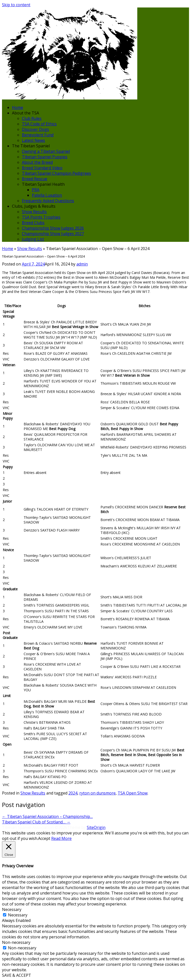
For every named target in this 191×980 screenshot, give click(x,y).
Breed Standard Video (42, 168)
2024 (73, 793)
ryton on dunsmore (97, 793)
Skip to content (16, 5)
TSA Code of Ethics (39, 124)
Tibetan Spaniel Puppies (45, 157)
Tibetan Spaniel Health (43, 184)
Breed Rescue (35, 179)
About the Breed (37, 162)
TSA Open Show (133, 793)
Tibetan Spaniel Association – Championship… (47, 816)
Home (18, 107)
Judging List (33, 239)
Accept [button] (44, 838)
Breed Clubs (33, 223)
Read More (61, 838)
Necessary (18, 915)
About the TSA (25, 113)
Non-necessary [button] (16, 942)
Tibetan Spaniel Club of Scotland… (36, 822)
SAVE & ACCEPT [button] (17, 975)
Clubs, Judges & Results (34, 206)
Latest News (33, 140)
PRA (36, 190)
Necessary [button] (12, 909)
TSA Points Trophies (41, 217)
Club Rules (32, 118)
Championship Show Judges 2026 (53, 228)
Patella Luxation (47, 195)
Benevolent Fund (38, 135)
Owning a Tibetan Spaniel (46, 151)
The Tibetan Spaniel (31, 146)
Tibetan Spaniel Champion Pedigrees (56, 173)
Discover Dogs (35, 129)
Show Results (34, 212)
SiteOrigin (96, 827)
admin (82, 264)
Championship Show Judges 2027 (53, 234)
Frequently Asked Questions (48, 201)
